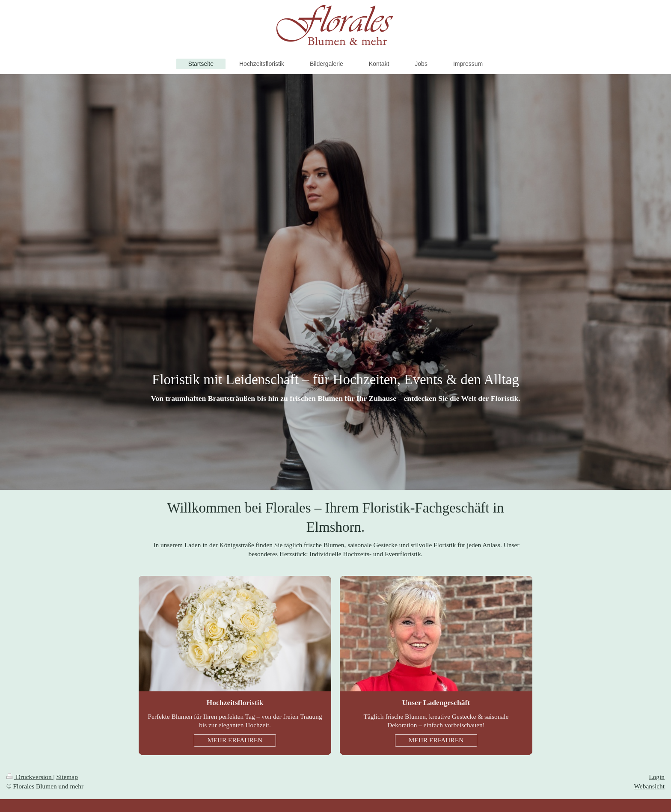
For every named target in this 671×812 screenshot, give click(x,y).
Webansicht (649, 786)
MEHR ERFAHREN (235, 740)
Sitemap (67, 777)
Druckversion (30, 777)
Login (657, 777)
